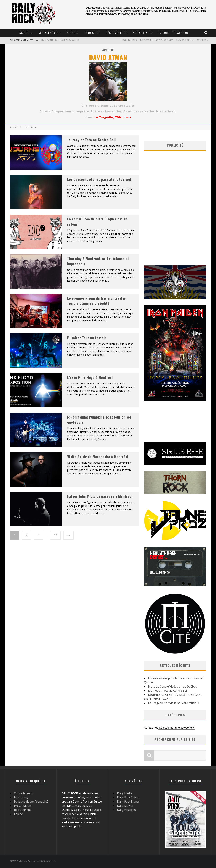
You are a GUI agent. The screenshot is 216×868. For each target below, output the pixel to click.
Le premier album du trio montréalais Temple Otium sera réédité (97, 301)
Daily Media (202, 40)
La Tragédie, (105, 117)
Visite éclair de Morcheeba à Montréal (98, 457)
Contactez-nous (24, 793)
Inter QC (72, 33)
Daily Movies (146, 40)
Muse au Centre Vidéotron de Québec (60, 41)
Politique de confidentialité (31, 802)
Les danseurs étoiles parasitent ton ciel (99, 179)
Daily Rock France (164, 40)
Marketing (21, 797)
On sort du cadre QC (173, 33)
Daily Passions (130, 40)
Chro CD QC (92, 33)
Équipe (18, 814)
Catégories (151, 728)
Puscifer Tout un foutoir (87, 338)
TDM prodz (123, 117)
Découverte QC (117, 33)
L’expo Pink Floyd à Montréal (90, 377)
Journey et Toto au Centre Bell (91, 140)
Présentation (23, 806)
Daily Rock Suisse (185, 40)
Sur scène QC (48, 33)
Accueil (25, 33)
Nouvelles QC (143, 33)
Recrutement (22, 810)
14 (55, 535)
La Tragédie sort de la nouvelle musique (174, 703)
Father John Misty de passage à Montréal (100, 496)
